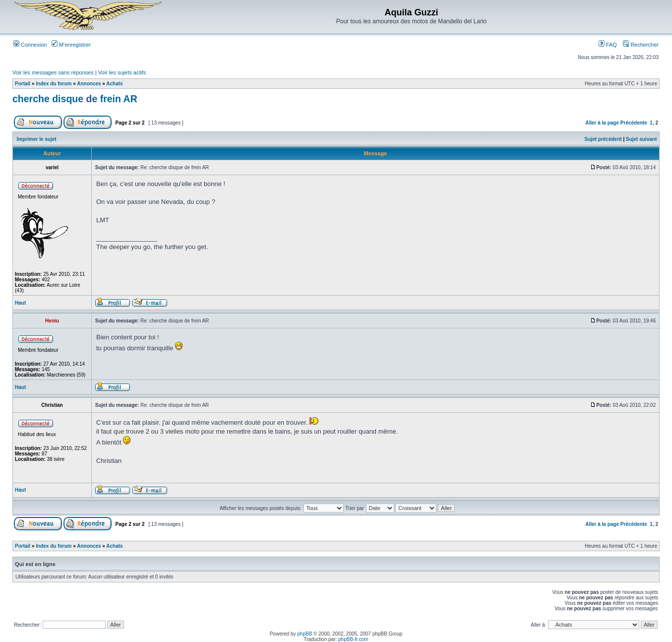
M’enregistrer (71, 45)
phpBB (305, 634)
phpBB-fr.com (353, 639)
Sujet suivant (641, 139)
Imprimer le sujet (37, 139)
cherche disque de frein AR (75, 99)
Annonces (89, 84)
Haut (20, 303)
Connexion (30, 45)
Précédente (634, 123)
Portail (23, 84)
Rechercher (641, 45)
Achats (114, 84)
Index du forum (54, 84)
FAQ (608, 45)
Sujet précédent (603, 139)
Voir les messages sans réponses (53, 72)
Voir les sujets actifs (122, 72)
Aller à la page (602, 123)
